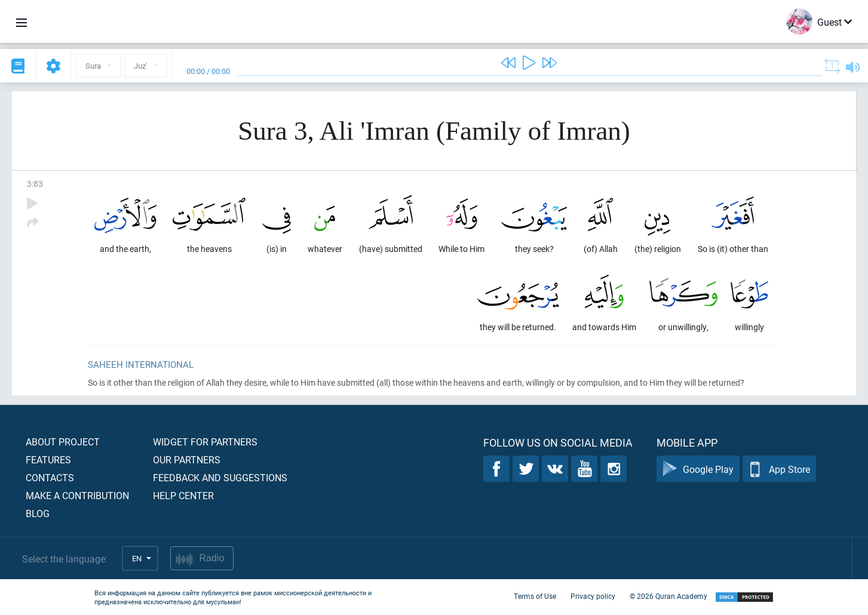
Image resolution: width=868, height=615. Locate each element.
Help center (183, 495)
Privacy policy (593, 596)
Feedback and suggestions (220, 477)
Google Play (698, 469)
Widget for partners (205, 442)
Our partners (187, 459)
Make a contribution (77, 495)
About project (63, 442)
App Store (779, 469)
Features (48, 459)
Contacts (50, 477)
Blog (38, 513)
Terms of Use (535, 596)
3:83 (35, 184)
